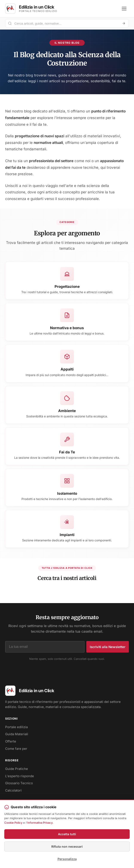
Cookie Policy (13, 823)
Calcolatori (13, 790)
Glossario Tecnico (19, 783)
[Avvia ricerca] (124, 23)
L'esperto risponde (20, 776)
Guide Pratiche (17, 769)
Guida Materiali (17, 734)
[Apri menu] (124, 9)
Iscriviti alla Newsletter (108, 647)
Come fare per (16, 749)
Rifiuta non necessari (67, 846)
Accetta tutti (67, 834)
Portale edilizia (16, 727)
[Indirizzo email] (45, 647)
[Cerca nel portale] (65, 23)
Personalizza (67, 859)
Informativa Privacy (40, 823)
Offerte (11, 741)
